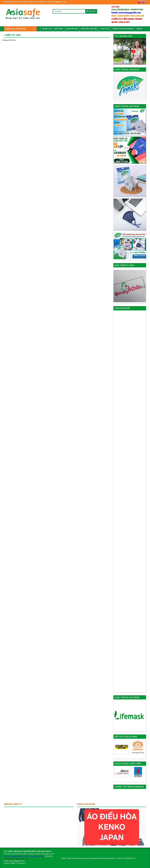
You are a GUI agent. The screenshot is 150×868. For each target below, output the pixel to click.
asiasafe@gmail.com (57, 2)
